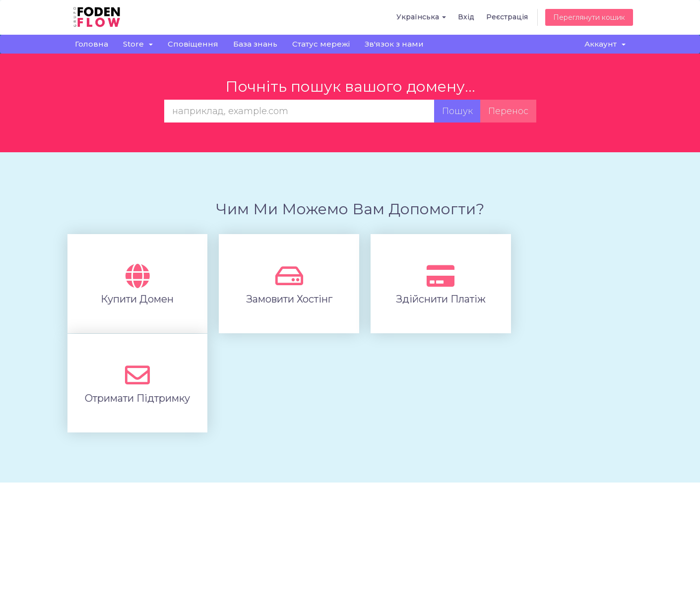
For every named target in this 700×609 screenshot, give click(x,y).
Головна (92, 44)
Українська (421, 17)
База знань (255, 44)
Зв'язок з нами (394, 44)
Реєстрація (507, 17)
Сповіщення (193, 44)
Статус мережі (321, 44)
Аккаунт (605, 44)
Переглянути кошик (589, 17)
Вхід (466, 17)
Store (138, 44)
